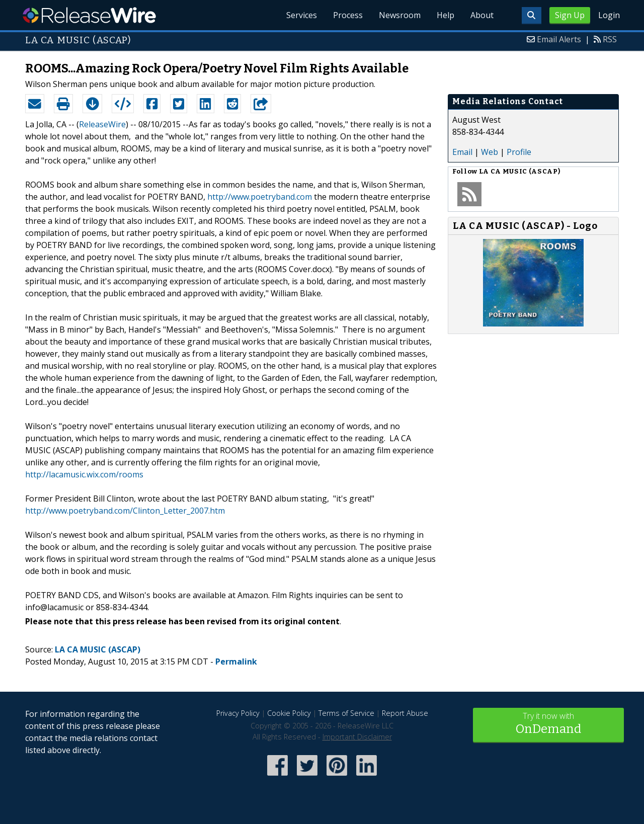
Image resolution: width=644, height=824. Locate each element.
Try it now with (548, 724)
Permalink (236, 662)
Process (348, 15)
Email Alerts (559, 39)
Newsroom (400, 15)
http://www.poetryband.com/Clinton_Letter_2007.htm (125, 511)
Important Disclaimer (357, 737)
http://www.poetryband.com (260, 197)
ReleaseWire (89, 15)
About (482, 15)
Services (302, 15)
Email (462, 152)
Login (609, 15)
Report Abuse (405, 713)
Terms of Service (346, 713)
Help (446, 15)
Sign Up (570, 15)
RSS (610, 39)
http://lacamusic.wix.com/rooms (84, 474)
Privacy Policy (238, 713)
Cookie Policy (289, 713)
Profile (519, 152)
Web (490, 152)
